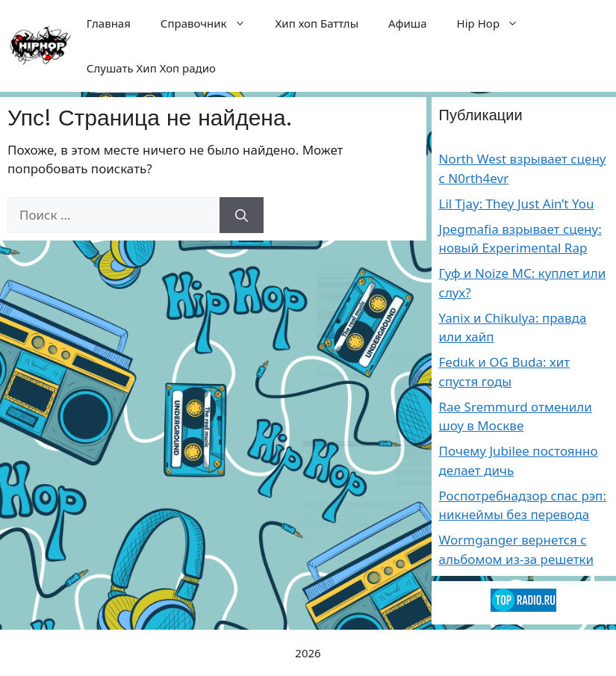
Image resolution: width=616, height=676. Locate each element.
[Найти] (242, 215)
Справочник (211, 23)
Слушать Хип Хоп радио (151, 68)
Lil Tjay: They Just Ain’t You (517, 204)
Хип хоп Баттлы (317, 23)
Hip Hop (495, 23)
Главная (109, 23)
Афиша (408, 23)
